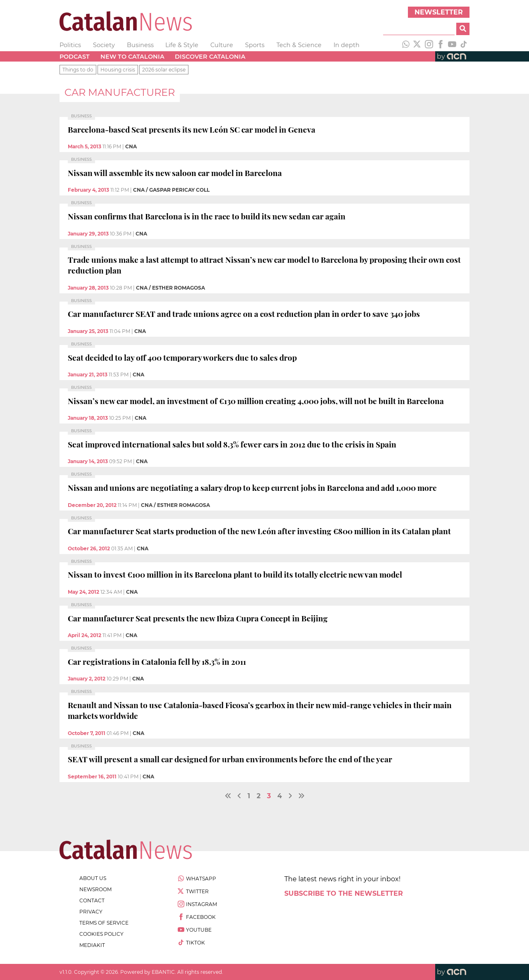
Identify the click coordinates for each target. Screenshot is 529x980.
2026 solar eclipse (164, 70)
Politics (70, 45)
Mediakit (92, 945)
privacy (91, 912)
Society (104, 45)
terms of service (104, 923)
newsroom (95, 889)
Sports (255, 45)
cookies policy (101, 934)
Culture (222, 45)
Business (140, 45)
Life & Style (182, 45)
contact (92, 900)
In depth (347, 45)
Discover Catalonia (210, 57)
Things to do (78, 70)
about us (93, 878)
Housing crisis (118, 70)
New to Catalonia (132, 57)
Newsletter (439, 12)
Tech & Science (299, 45)
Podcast (75, 57)
